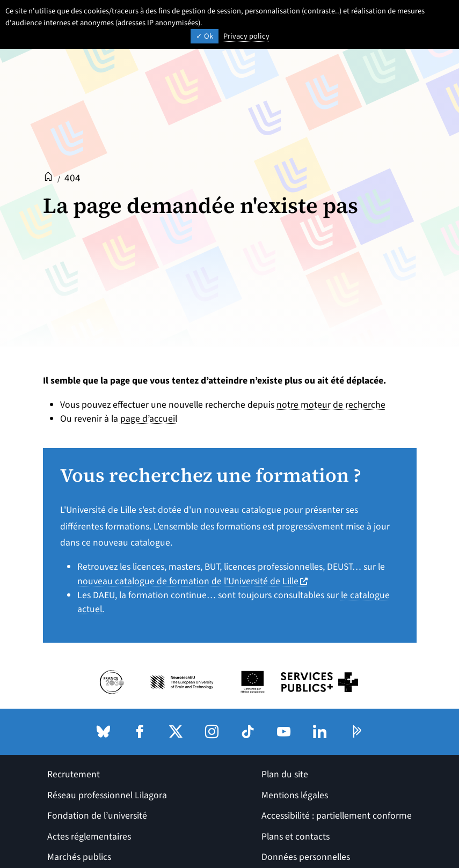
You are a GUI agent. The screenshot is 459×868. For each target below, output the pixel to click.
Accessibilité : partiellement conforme (337, 816)
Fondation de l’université (97, 816)
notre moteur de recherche (331, 405)
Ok (205, 36)
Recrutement (74, 774)
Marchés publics (79, 857)
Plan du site (285, 774)
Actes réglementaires (89, 837)
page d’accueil (149, 419)
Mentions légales (295, 795)
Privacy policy (246, 36)
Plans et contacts (296, 837)
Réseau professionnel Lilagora (107, 795)
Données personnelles (306, 857)
